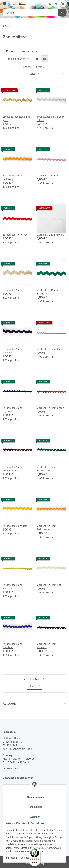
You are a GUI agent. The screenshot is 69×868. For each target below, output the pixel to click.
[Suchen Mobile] (31, 13)
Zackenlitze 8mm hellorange (47, 528)
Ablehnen (35, 817)
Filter (10, 51)
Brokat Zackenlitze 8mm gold (16, 118)
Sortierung (28, 51)
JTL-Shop (40, 864)
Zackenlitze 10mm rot (15, 235)
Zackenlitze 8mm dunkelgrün (47, 469)
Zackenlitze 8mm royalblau (12, 646)
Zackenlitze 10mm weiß (51, 235)
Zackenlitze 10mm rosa (50, 176)
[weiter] (63, 74)
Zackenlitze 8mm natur (50, 585)
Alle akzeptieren (35, 797)
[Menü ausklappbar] (4, 2)
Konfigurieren (35, 807)
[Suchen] (62, 13)
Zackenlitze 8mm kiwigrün (12, 587)
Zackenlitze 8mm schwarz (47, 646)
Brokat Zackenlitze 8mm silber (51, 118)
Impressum (12, 858)
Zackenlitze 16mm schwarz (13, 351)
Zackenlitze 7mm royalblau (12, 410)
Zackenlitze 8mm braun (51, 408)
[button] (50, 4)
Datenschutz (27, 858)
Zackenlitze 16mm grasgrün (48, 292)
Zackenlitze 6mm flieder (51, 349)
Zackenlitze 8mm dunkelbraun (12, 469)
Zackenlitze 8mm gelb (15, 526)
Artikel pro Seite (16, 59)
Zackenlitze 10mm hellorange (13, 177)
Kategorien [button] (11, 704)
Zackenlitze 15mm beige (16, 290)
